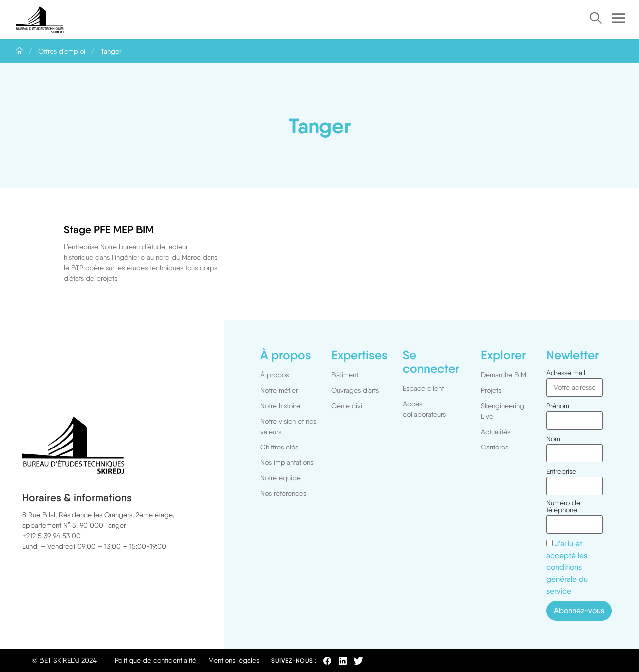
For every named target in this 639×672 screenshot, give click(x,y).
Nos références (283, 493)
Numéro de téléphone (563, 506)
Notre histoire (280, 406)
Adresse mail (566, 373)
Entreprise (561, 471)
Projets (493, 391)
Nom (553, 439)
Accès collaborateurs (424, 409)
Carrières (494, 447)
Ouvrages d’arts (355, 390)
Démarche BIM (503, 375)
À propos (274, 375)
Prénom (558, 406)
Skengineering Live (502, 411)
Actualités (495, 432)
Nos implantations (287, 462)
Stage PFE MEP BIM (109, 230)
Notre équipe (280, 478)
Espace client (423, 388)
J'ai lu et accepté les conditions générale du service (567, 567)
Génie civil (348, 406)
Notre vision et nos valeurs (288, 426)
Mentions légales (234, 660)
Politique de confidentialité (156, 660)
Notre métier (279, 390)
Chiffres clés (279, 447)
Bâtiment (345, 375)
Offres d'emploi (62, 51)
